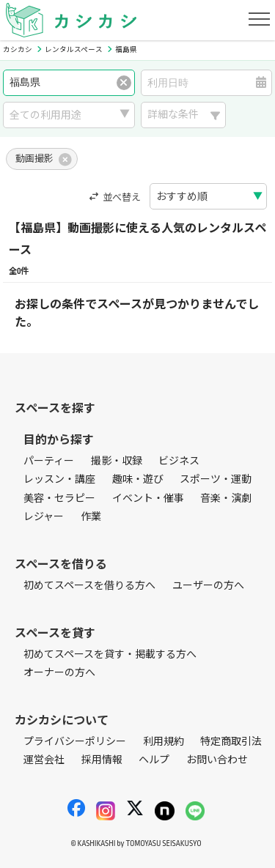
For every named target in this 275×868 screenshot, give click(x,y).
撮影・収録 (117, 461)
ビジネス (179, 461)
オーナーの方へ (59, 673)
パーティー (49, 461)
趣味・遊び (138, 479)
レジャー (44, 517)
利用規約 (164, 742)
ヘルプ (154, 760)
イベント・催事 (148, 498)
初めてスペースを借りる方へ (89, 586)
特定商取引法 (231, 742)
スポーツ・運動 (216, 479)
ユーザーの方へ (208, 586)
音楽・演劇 (226, 498)
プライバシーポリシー (75, 742)
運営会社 (44, 760)
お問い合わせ (217, 760)
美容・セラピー (59, 498)
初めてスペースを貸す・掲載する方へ (110, 654)
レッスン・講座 (59, 479)
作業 (91, 517)
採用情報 (102, 760)
